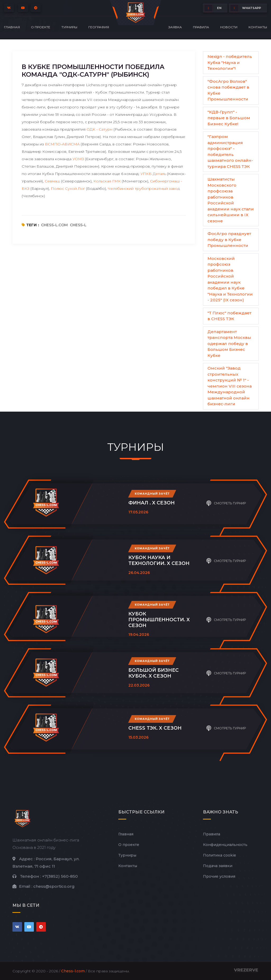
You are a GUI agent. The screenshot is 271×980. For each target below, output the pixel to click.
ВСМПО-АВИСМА (62, 144)
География (99, 27)
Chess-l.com (73, 971)
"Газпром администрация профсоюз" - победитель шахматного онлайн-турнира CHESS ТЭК (230, 151)
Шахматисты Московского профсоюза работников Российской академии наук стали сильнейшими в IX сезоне (231, 200)
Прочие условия (219, 876)
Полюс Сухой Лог (68, 188)
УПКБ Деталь (153, 174)
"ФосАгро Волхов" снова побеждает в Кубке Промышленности (228, 90)
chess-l (78, 225)
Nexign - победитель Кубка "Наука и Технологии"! (230, 62)
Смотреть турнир (226, 503)
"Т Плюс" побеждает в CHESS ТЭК (229, 316)
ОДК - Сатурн (100, 129)
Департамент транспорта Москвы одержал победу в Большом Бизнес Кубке (229, 344)
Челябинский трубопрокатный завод (144, 188)
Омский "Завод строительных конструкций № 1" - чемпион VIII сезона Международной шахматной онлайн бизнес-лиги (230, 386)
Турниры (69, 27)
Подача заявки (218, 866)
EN (213, 8)
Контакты (258, 27)
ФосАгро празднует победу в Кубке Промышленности (229, 240)
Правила (201, 27)
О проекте (41, 27)
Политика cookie (220, 855)
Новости (229, 27)
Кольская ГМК (107, 181)
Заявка (175, 27)
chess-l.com (54, 225)
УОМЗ (78, 159)
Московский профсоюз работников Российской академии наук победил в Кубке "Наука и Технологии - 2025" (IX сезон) (230, 279)
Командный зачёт (152, 494)
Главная (12, 27)
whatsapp (246, 8)
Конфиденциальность (225, 845)
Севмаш (52, 181)
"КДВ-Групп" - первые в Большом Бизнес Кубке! (229, 118)
